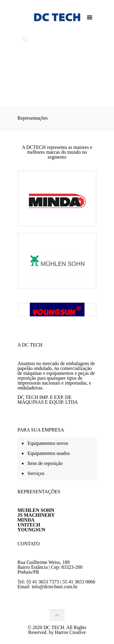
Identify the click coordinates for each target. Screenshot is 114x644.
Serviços (36, 473)
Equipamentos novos (48, 443)
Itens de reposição (45, 463)
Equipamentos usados (49, 453)
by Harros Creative (67, 632)
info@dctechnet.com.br (55, 587)
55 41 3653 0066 (79, 582)
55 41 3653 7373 (43, 582)
